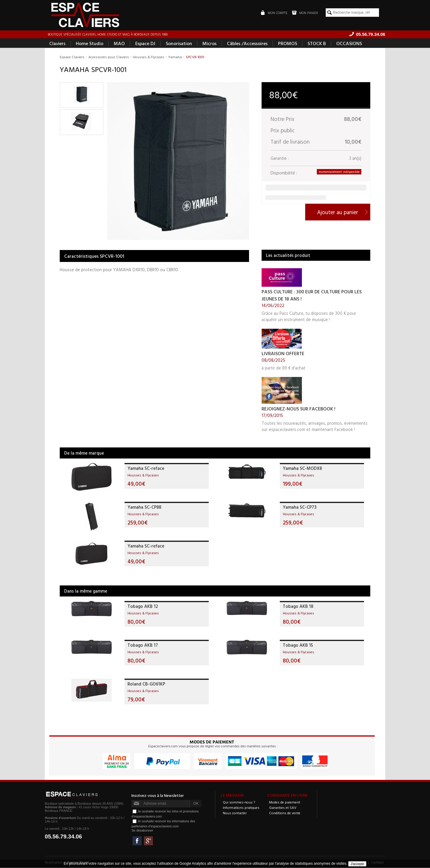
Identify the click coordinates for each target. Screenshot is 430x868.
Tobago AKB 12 (143, 606)
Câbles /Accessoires (247, 44)
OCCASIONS (349, 44)
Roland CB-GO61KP (146, 684)
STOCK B (317, 44)
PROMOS (288, 44)
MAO (119, 44)
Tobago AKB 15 (298, 645)
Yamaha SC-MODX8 (302, 468)
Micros (209, 44)
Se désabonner (142, 831)
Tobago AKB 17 (143, 645)
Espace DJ (145, 44)
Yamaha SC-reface (146, 468)
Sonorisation (179, 44)
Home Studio (90, 44)
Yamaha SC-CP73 (300, 507)
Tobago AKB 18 (298, 606)
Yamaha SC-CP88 (144, 507)
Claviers (57, 44)
